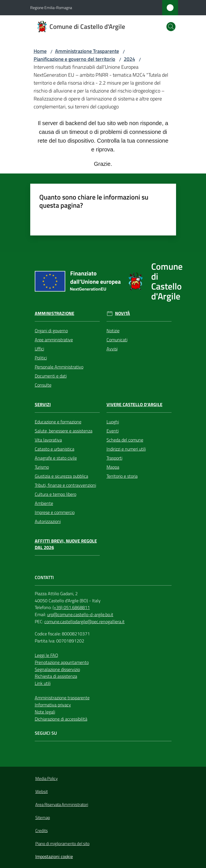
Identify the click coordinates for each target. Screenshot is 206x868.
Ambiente (44, 503)
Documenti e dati (51, 376)
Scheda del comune (125, 440)
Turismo (42, 467)
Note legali (45, 712)
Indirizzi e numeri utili (126, 449)
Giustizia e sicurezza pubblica (61, 476)
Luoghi (113, 422)
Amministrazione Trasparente (87, 51)
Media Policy (46, 778)
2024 (129, 59)
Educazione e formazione (58, 422)
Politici (41, 358)
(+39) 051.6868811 (71, 607)
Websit (42, 791)
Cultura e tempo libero (56, 494)
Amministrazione (55, 313)
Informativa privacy (53, 705)
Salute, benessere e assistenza (64, 431)
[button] (171, 27)
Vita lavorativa (48, 440)
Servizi (43, 405)
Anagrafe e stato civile (56, 458)
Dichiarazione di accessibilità (61, 719)
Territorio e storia (122, 476)
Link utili (43, 683)
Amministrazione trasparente (62, 698)
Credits (42, 831)
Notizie (113, 331)
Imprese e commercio (55, 512)
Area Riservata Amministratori (62, 804)
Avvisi (112, 349)
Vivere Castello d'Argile (135, 405)
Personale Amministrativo (59, 367)
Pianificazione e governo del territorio (74, 59)
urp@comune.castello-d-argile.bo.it (80, 614)
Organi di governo (51, 331)
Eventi (113, 431)
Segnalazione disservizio (57, 669)
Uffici (39, 349)
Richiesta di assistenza (56, 676)
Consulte (43, 385)
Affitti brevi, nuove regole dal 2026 (66, 544)
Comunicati (117, 340)
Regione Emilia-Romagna (51, 7)
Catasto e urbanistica (55, 449)
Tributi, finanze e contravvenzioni (65, 485)
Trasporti (114, 458)
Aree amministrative (54, 340)
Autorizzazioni (48, 521)
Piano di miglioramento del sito (62, 844)
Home (40, 51)
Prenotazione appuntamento (62, 662)
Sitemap (43, 817)
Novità (122, 313)
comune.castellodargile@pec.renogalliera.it (84, 621)
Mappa (113, 467)
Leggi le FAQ (46, 655)
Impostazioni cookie (54, 856)
